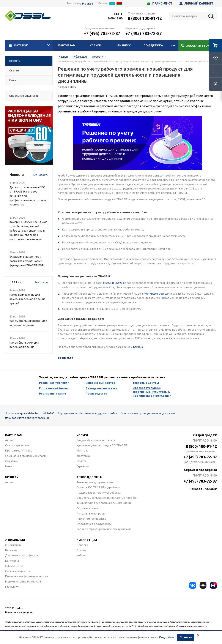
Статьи (81, 550)
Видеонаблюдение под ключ (96, 440)
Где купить (12, 587)
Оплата (82, 461)
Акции (9, 440)
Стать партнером (17, 445)
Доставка (83, 456)
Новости (82, 545)
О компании (15, 540)
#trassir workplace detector (22, 413)
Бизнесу (124, 45)
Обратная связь (87, 508)
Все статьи (41, 282)
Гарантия (83, 466)
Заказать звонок (198, 46)
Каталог (29, 46)
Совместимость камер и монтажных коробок (107, 498)
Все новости (40, 175)
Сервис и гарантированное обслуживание (104, 529)
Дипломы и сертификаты (22, 555)
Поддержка (153, 45)
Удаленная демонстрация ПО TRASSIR (102, 445)
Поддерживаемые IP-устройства (99, 492)
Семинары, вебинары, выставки (26, 456)
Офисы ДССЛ (14, 566)
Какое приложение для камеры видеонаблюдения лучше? (27, 299)
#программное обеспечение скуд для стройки (87, 413)
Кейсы (81, 555)
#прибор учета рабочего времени (27, 418)
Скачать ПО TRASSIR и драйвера (98, 487)
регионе (138, 347)
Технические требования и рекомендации (104, 503)
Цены (9, 466)
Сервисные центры (18, 571)
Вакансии (11, 550)
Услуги (95, 45)
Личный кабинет (196, 3)
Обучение (12, 461)
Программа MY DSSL (19, 450)
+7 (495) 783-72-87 (102, 33)
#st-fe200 (48, 413)
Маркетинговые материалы (24, 581)
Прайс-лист (160, 3)
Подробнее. (167, 638)
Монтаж (82, 450)
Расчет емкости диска (91, 519)
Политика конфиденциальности (27, 576)
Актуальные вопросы (91, 513)
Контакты (12, 561)
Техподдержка (89, 477)
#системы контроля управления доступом (148, 413)
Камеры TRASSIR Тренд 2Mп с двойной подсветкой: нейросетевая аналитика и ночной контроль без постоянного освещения (28, 230)
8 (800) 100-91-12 (145, 18)
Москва (88, 4)
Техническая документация (95, 482)
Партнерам (67, 45)
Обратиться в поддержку (94, 524)
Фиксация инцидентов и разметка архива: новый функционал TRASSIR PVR (27, 261)
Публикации (87, 540)
